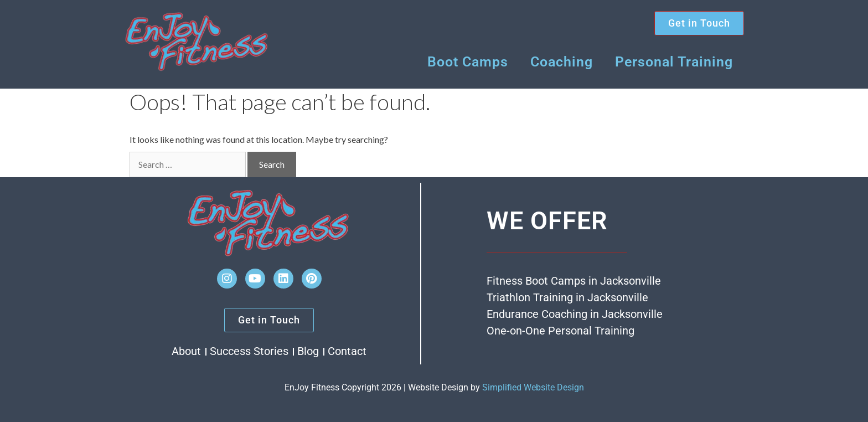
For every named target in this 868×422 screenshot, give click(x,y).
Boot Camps (468, 62)
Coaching (562, 62)
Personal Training (674, 62)
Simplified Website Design (533, 387)
